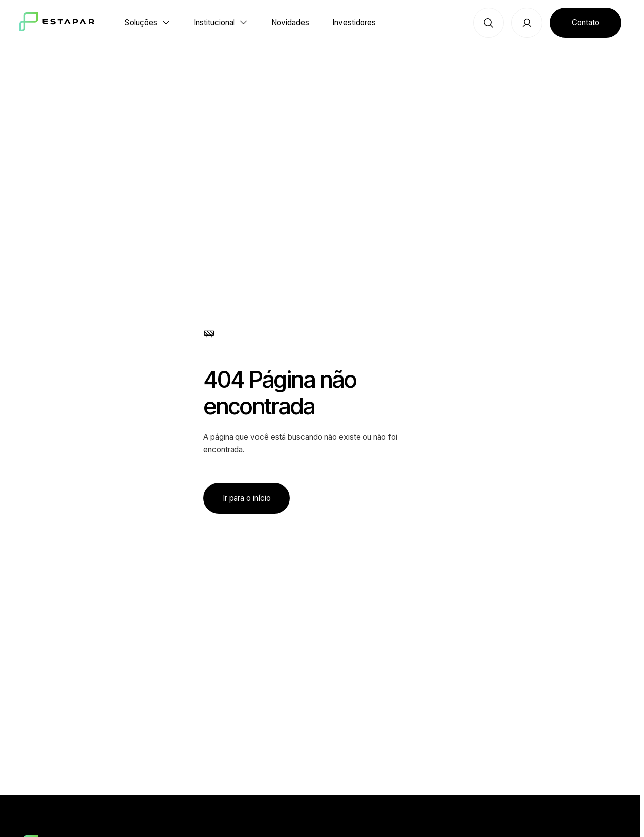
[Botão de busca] (488, 23)
